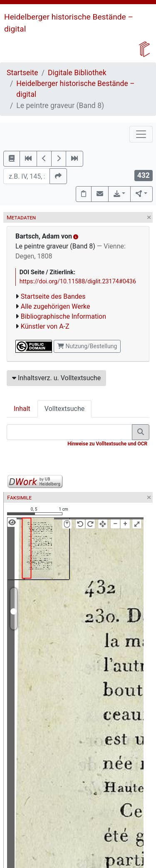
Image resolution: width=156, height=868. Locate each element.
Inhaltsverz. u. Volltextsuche (56, 378)
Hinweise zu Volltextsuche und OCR (107, 444)
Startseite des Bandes (53, 296)
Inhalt (22, 409)
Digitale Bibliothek (77, 73)
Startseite (22, 73)
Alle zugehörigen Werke (56, 306)
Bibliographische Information (63, 316)
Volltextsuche (64, 409)
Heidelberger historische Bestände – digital (75, 89)
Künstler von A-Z (45, 326)
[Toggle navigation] (141, 134)
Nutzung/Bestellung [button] (87, 346)
